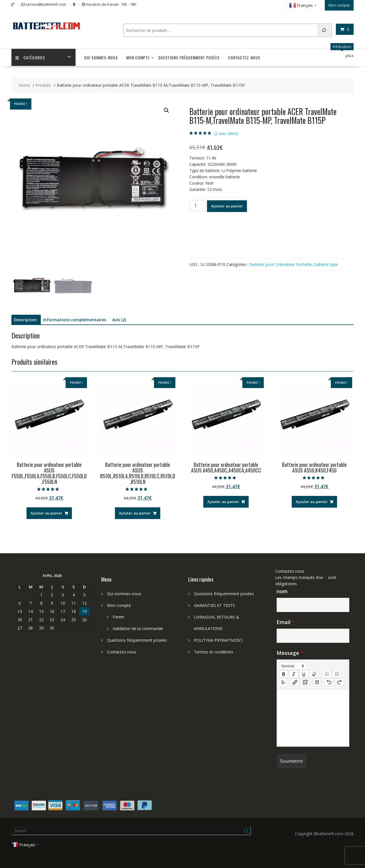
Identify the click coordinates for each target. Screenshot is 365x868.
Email (286, 621)
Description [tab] (25, 319)
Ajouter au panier (227, 205)
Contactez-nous (244, 57)
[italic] (294, 673)
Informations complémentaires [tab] (75, 319)
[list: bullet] (337, 673)
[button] (167, 110)
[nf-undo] (329, 682)
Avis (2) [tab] (119, 319)
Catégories (31, 57)
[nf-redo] (339, 682)
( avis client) (226, 133)
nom (282, 591)
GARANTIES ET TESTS (214, 605)
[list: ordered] (327, 673)
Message (290, 652)
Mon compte (339, 5)
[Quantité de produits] (198, 205)
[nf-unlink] (305, 682)
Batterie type (326, 264)
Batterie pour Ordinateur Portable (281, 264)
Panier (118, 616)
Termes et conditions (214, 651)
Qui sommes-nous (101, 57)
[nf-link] (295, 682)
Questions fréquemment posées (189, 57)
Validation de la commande (138, 628)
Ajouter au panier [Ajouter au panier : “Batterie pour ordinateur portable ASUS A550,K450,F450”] (312, 501)
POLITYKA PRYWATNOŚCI (218, 640)
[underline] (304, 673)
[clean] (314, 673)
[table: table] (317, 682)
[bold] (283, 673)
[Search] (324, 30)
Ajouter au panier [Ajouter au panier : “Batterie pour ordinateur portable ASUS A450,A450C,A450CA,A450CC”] (223, 501)
